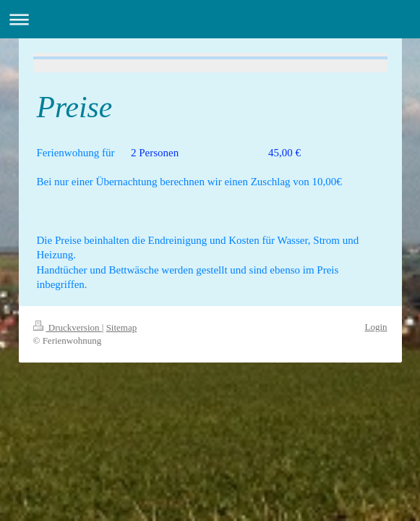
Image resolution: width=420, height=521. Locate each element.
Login (376, 327)
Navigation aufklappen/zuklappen (210, 19)
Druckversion (68, 327)
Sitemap (122, 327)
